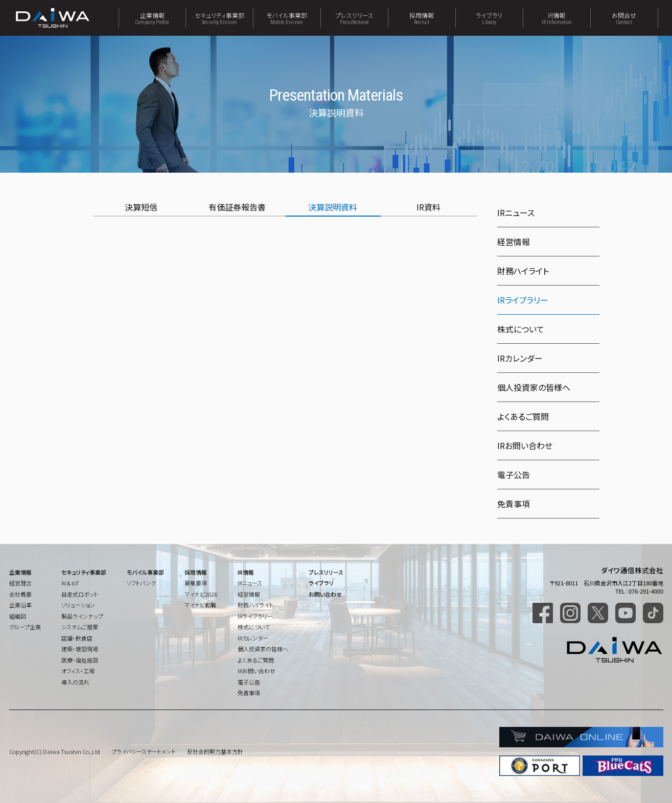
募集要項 (196, 583)
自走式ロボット (80, 594)
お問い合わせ (325, 594)
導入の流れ (75, 682)
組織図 (18, 616)
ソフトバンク (141, 583)
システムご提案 (80, 627)
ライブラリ (489, 18)
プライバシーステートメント (144, 751)
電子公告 (514, 475)
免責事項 (514, 504)
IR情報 (557, 18)
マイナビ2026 (201, 594)
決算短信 (141, 207)
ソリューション (78, 605)
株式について (521, 329)
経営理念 (20, 583)
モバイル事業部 (287, 18)
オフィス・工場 (78, 671)
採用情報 (422, 18)
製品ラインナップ (82, 616)
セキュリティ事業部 (219, 18)
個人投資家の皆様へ (534, 387)
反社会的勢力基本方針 (215, 751)
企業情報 (152, 18)
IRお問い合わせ (525, 445)
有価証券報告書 (237, 207)
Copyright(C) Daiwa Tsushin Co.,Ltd (55, 751)
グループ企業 (25, 627)
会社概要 (20, 594)
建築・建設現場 (80, 649)
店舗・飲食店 (77, 638)
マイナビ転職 (200, 605)
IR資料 (428, 207)
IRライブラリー (255, 616)
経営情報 (514, 242)
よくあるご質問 (523, 416)
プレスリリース (354, 18)
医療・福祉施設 (80, 660)
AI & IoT (70, 583)
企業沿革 (20, 605)
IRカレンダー (520, 358)
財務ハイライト (523, 271)
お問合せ (624, 18)
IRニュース (516, 212)
